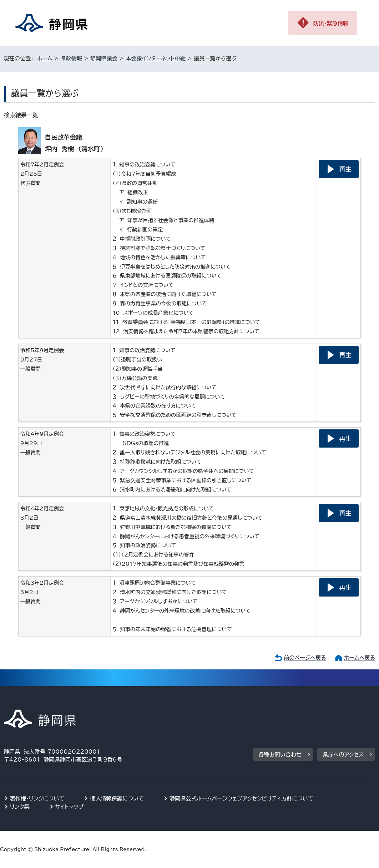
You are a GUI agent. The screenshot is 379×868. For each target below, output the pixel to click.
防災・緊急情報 (331, 23)
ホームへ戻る (360, 658)
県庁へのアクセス (343, 755)
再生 (345, 169)
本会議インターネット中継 (156, 58)
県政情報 (71, 58)
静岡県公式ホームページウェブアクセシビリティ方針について (241, 799)
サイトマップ (70, 807)
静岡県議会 (104, 58)
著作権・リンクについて (37, 799)
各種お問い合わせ (280, 755)
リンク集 (20, 807)
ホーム (45, 58)
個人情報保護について (117, 799)
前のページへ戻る (305, 658)
